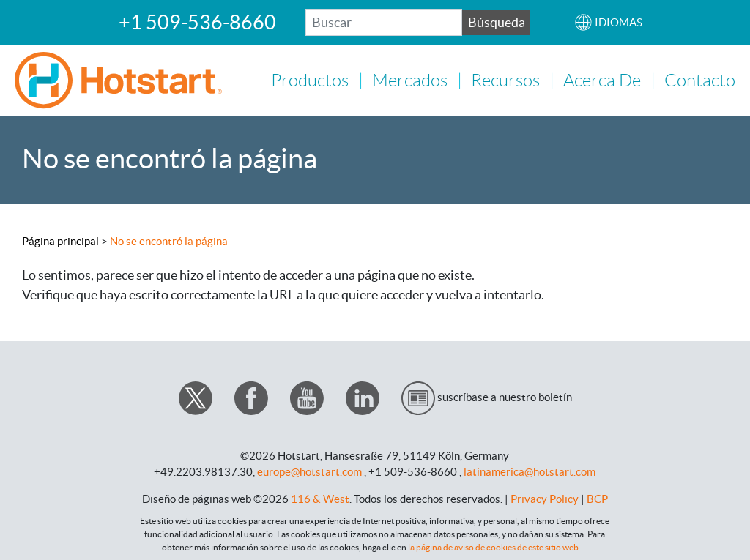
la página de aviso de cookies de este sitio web (493, 546)
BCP (597, 497)
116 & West (320, 497)
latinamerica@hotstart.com (530, 470)
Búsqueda (497, 22)
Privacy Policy (545, 497)
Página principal (60, 240)
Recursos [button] (505, 80)
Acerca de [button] (602, 80)
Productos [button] (310, 80)
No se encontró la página (169, 240)
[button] (608, 22)
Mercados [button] (410, 80)
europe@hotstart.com (309, 470)
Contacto (700, 80)
